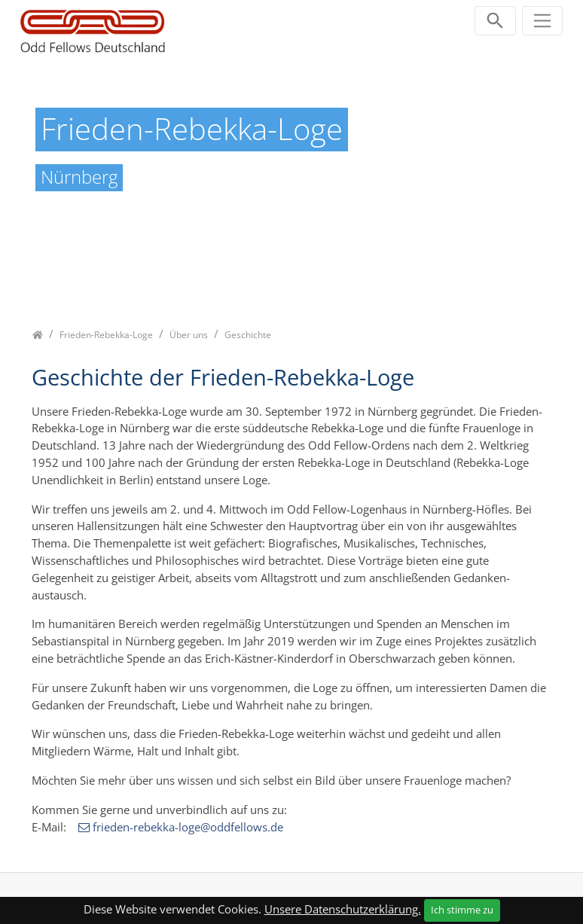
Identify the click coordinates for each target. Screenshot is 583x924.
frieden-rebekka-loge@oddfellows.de (188, 827)
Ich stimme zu (462, 910)
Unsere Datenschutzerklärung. (343, 909)
